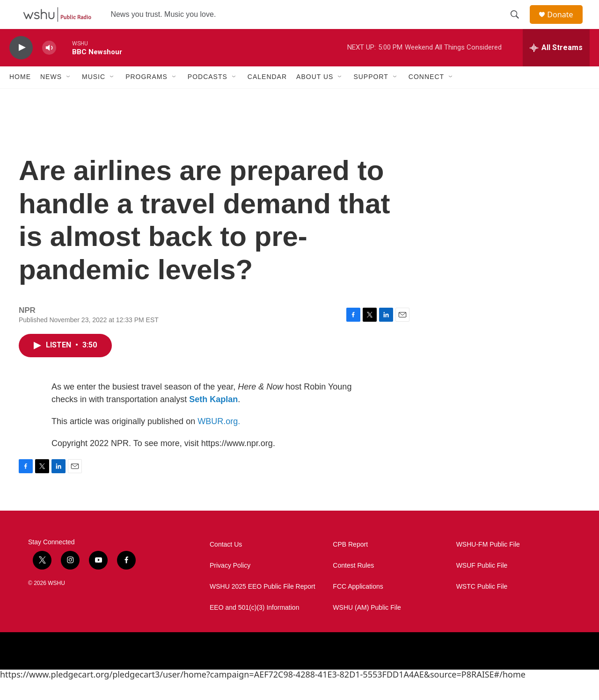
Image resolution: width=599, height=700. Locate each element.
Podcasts (208, 97)
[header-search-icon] (519, 25)
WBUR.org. (219, 441)
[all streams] (556, 68)
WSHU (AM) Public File (367, 628)
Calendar (267, 97)
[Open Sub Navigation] (69, 97)
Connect (426, 97)
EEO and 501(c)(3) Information (254, 628)
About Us (315, 97)
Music (94, 97)
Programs (146, 97)
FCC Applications (358, 607)
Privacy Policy (230, 586)
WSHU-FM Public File (488, 565)
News (51, 97)
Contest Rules (353, 586)
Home (20, 97)
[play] (21, 68)
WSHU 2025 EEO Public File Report (263, 607)
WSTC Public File (482, 607)
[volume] (49, 68)
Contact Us (226, 565)
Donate (566, 25)
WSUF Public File (482, 586)
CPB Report (350, 565)
